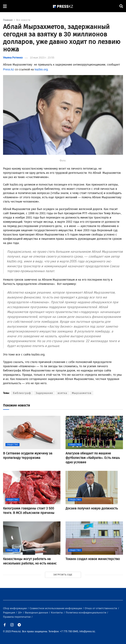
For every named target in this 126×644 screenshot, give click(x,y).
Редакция (9, 613)
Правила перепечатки (17, 617)
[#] (63, 6)
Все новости (23, 20)
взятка (62, 393)
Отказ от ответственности (101, 608)
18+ (20, 613)
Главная (8, 20)
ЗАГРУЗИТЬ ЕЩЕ (63, 575)
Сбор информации (15, 608)
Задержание (44, 393)
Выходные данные (37, 613)
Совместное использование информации (56, 608)
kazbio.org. (42, 69)
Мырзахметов (82, 393)
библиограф (22, 393)
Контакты (57, 613)
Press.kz (9, 69)
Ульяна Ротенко (13, 58)
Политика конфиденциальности (86, 613)
